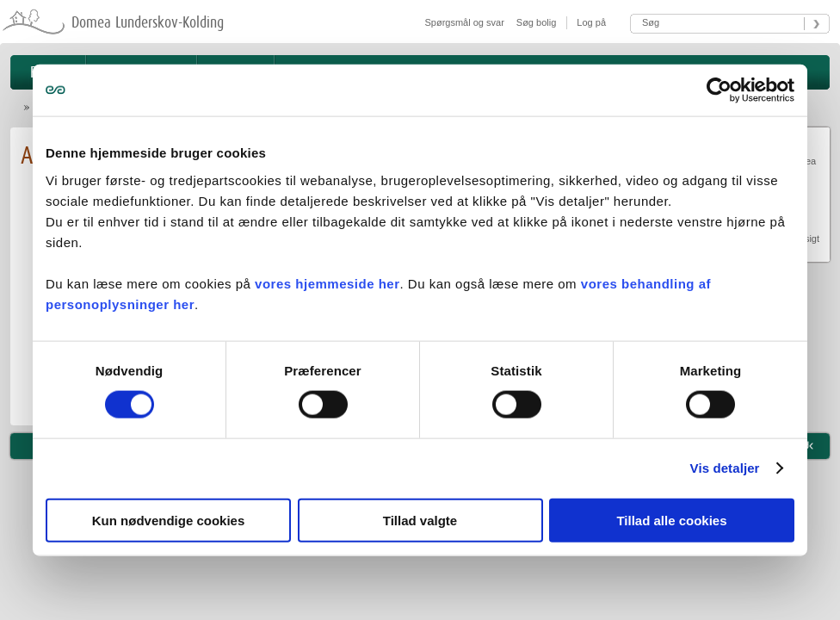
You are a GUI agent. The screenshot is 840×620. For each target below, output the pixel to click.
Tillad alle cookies (671, 520)
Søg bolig (536, 22)
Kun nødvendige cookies (169, 520)
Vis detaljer (725, 468)
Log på (590, 22)
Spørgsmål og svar (465, 22)
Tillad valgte (420, 520)
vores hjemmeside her (327, 283)
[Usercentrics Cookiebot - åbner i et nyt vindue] (719, 90)
